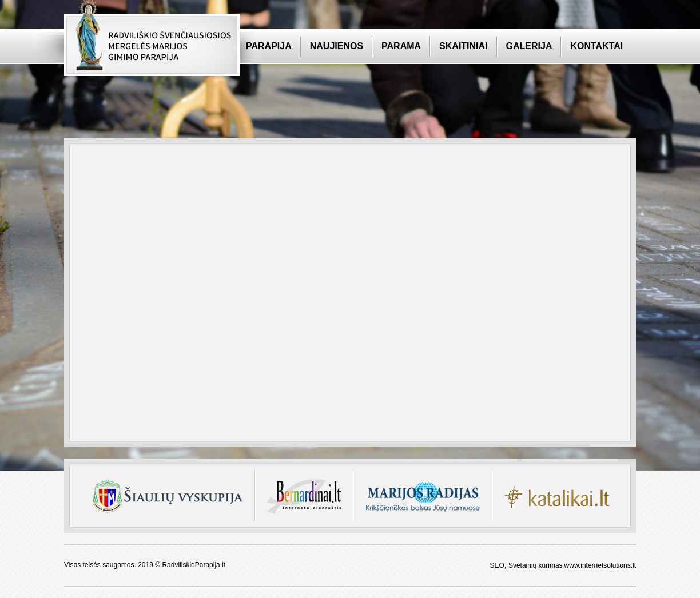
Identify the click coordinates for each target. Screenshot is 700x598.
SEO (497, 565)
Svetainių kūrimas (536, 565)
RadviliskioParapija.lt (194, 565)
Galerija (529, 46)
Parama (401, 46)
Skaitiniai (463, 46)
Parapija (269, 46)
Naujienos (337, 46)
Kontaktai (596, 46)
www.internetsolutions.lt (600, 565)
